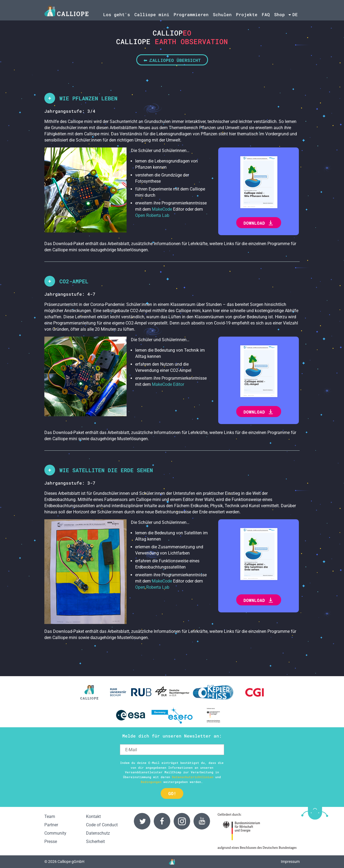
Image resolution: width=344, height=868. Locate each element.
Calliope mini (152, 14)
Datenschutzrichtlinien (193, 777)
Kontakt (93, 816)
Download (259, 223)
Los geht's (117, 14)
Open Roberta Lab (152, 215)
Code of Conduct (102, 825)
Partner (51, 825)
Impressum (290, 862)
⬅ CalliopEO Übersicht (172, 60)
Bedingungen (151, 782)
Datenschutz (98, 833)
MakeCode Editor (168, 384)
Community (55, 833)
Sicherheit (95, 841)
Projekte (247, 14)
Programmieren (191, 14)
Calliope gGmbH (71, 862)
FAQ (266, 14)
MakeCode (162, 209)
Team (50, 816)
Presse (51, 841)
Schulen (222, 14)
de (295, 14)
